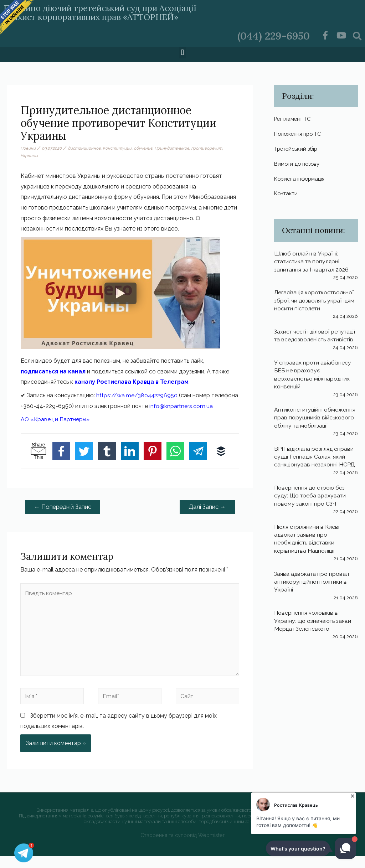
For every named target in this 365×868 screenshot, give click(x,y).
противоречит (207, 148)
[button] (182, 53)
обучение (143, 148)
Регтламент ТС (295, 119)
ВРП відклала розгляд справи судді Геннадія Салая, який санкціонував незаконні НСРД (315, 466)
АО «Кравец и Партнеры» (56, 430)
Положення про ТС (300, 134)
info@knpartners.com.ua (52, 416)
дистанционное (84, 148)
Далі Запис (207, 517)
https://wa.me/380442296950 (138, 395)
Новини (28, 148)
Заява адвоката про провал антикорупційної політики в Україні (312, 591)
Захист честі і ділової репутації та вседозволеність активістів (314, 341)
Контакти (287, 194)
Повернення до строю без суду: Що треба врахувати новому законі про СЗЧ (311, 505)
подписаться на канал (53, 371)
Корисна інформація (302, 179)
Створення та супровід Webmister (183, 848)
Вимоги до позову (299, 164)
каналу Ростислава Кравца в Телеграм (132, 382)
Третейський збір (298, 149)
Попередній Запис (64, 517)
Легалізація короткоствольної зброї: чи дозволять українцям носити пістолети (315, 302)
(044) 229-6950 (273, 36)
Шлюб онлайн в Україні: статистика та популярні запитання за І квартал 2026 (312, 263)
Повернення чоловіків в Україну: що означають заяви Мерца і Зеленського (313, 630)
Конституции (117, 148)
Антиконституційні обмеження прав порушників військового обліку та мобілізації (316, 427)
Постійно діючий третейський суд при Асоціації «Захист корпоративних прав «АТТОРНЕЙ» (110, 12)
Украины (29, 156)
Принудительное (172, 148)
